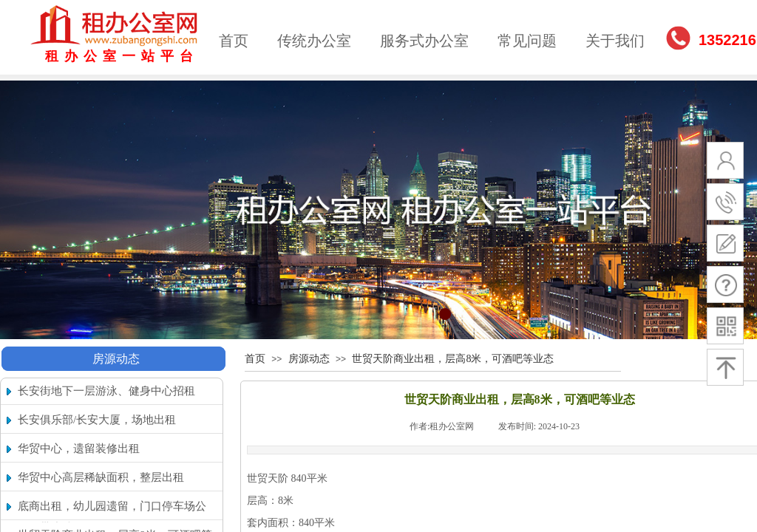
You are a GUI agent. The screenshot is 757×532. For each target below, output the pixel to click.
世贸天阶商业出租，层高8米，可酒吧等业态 (453, 359)
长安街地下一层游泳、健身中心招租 (106, 391)
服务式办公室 (424, 41)
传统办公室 (314, 41)
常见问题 (527, 41)
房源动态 (116, 359)
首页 (234, 41)
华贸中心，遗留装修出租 (79, 449)
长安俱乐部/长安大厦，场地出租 (97, 420)
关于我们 (615, 41)
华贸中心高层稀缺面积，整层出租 (101, 477)
